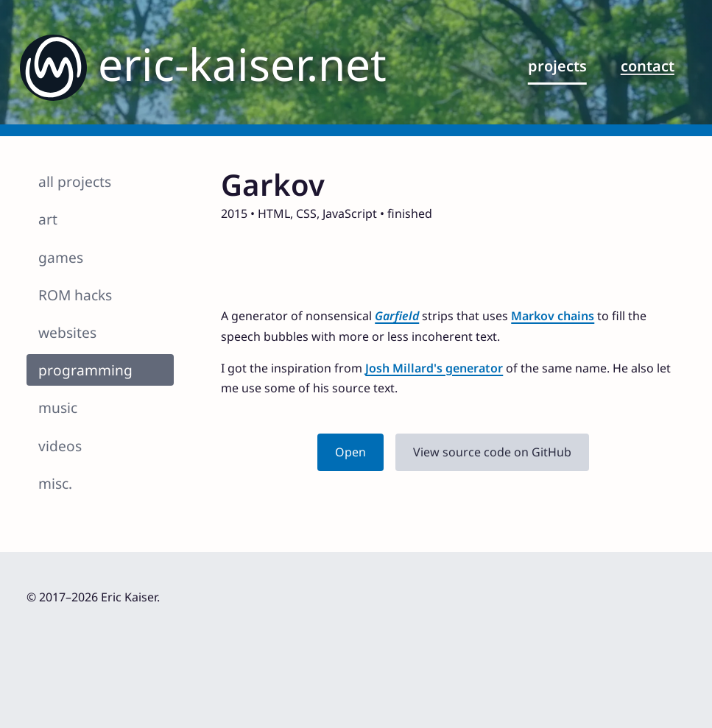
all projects (75, 181)
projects (557, 66)
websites (67, 332)
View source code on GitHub (492, 452)
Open (350, 452)
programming (85, 370)
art (48, 219)
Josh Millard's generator (434, 368)
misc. (55, 483)
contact (648, 66)
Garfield (397, 316)
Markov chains (553, 316)
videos (60, 446)
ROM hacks (75, 295)
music (58, 407)
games (61, 257)
